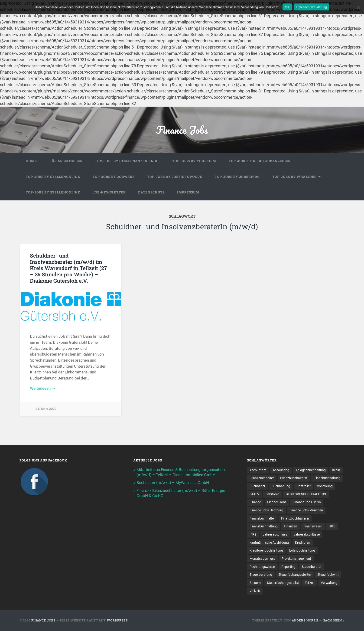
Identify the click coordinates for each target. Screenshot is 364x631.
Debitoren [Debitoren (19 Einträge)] (273, 494)
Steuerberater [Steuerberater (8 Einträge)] (312, 567)
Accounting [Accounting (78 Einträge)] (281, 470)
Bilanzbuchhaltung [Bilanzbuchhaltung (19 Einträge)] (327, 478)
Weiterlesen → (43, 388)
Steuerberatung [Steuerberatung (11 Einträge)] (261, 575)
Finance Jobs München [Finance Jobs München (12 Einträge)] (306, 510)
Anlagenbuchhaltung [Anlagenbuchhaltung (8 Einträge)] (311, 470)
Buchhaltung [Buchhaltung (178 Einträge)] (281, 486)
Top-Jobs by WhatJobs (294, 177)
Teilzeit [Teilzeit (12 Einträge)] (310, 583)
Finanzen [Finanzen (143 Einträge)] (291, 526)
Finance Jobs (182, 130)
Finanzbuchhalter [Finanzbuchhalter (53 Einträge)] (262, 518)
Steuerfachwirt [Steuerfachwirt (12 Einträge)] (328, 575)
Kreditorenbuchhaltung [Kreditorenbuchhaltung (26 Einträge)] (266, 550)
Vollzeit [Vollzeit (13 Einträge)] (255, 591)
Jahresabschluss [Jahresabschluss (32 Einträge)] (275, 534)
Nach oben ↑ (334, 620)
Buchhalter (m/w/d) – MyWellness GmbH (173, 483)
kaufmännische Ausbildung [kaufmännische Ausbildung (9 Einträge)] (269, 543)
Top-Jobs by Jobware (114, 177)
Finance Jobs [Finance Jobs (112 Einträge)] (277, 502)
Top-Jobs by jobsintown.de (175, 177)
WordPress (117, 620)
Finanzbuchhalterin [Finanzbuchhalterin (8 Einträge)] (295, 518)
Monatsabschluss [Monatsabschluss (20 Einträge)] (262, 559)
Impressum (188, 192)
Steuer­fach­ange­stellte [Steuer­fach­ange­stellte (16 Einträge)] (283, 583)
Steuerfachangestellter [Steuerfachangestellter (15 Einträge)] (295, 575)
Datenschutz (151, 192)
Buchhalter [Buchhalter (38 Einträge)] (257, 486)
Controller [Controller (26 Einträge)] (304, 486)
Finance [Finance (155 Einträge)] (255, 502)
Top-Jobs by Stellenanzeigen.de (127, 161)
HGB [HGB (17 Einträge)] (332, 526)
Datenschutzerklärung (312, 7)
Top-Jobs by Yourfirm (194, 161)
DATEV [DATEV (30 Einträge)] (254, 494)
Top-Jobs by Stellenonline (53, 177)
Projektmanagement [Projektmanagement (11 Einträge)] (296, 559)
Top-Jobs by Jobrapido (237, 177)
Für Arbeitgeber (66, 161)
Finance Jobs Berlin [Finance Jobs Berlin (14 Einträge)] (307, 502)
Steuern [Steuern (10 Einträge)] (255, 583)
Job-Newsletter (109, 192)
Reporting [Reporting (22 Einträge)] (288, 567)
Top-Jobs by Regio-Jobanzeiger (260, 161)
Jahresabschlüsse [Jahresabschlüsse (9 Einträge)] (307, 534)
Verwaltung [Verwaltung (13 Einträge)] (329, 583)
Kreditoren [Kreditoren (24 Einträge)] (303, 543)
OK (287, 7)
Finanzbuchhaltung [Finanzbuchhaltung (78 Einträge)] (264, 526)
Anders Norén (305, 620)
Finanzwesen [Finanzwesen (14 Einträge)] (313, 526)
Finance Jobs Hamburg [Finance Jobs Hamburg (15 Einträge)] (266, 510)
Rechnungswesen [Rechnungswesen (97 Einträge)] (262, 567)
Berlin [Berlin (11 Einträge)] (336, 470)
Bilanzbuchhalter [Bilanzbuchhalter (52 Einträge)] (262, 478)
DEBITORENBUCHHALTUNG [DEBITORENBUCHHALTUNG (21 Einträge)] (306, 494)
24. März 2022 (46, 409)
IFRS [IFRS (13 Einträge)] (253, 534)
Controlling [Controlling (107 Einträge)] (325, 486)
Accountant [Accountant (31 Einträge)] (258, 470)
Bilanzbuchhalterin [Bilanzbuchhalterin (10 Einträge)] (294, 478)
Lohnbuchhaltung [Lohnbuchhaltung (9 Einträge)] (302, 550)
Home (31, 161)
